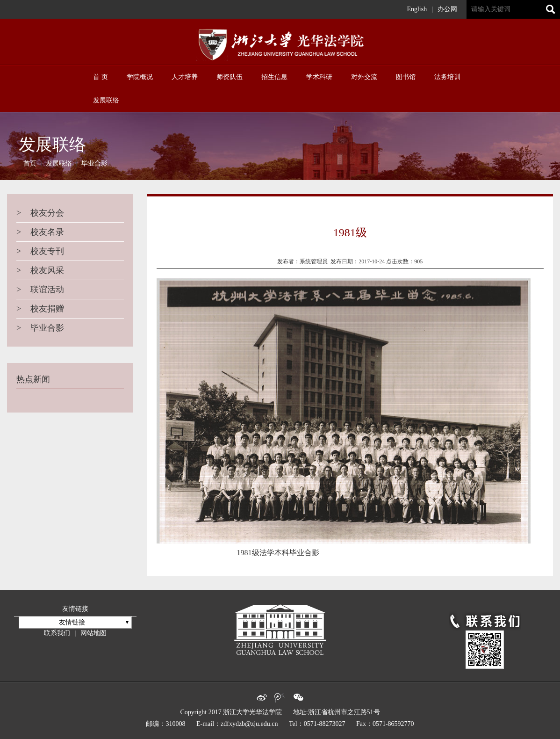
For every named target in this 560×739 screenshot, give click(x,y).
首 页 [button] (101, 77)
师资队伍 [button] (230, 77)
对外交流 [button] (364, 77)
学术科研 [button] (319, 77)
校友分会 (40, 213)
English (417, 9)
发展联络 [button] (106, 100)
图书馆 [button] (406, 77)
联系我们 (57, 633)
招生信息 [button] (274, 77)
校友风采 (40, 270)
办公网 (447, 9)
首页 (30, 163)
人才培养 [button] (185, 77)
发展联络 (59, 163)
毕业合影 (94, 163)
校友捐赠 (40, 309)
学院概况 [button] (140, 77)
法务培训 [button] (447, 77)
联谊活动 (40, 290)
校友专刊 (40, 251)
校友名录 (40, 232)
